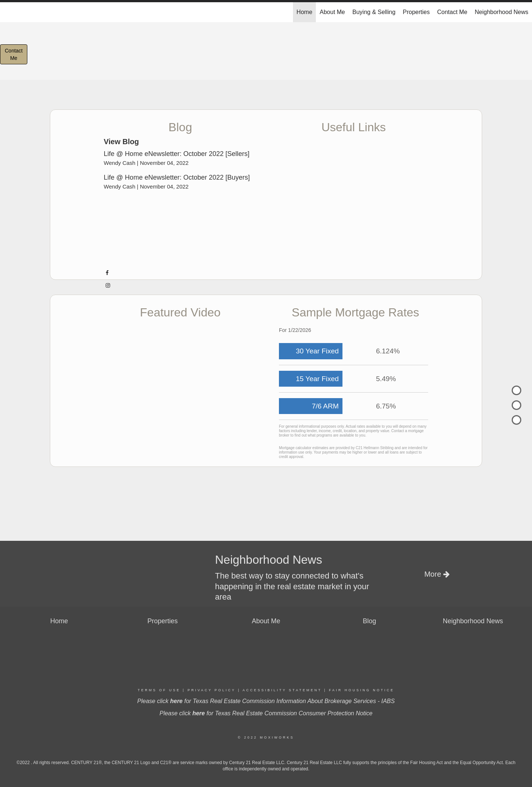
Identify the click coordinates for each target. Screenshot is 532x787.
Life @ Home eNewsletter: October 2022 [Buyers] (177, 177)
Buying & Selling (374, 12)
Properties (416, 12)
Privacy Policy (212, 690)
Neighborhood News (502, 12)
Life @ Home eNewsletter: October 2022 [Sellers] (177, 154)
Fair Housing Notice (362, 690)
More (437, 574)
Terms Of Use (159, 690)
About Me (332, 12)
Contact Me (452, 12)
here (176, 701)
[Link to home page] (9, 12)
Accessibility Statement (282, 690)
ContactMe (14, 54)
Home (305, 12)
